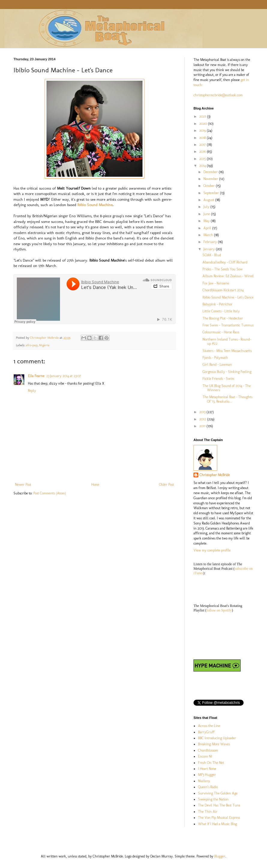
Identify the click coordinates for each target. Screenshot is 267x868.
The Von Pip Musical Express (219, 818)
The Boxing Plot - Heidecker (223, 318)
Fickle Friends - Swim (218, 379)
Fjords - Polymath (215, 358)
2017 (203, 145)
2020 (204, 124)
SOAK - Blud (212, 255)
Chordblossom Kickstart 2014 (223, 290)
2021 (203, 116)
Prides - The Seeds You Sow (223, 269)
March (209, 235)
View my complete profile (212, 550)
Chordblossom (208, 750)
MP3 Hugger (207, 775)
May (207, 221)
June (207, 214)
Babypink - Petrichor (217, 304)
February (211, 242)
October (210, 186)
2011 (203, 426)
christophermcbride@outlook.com (218, 95)
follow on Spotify (219, 610)
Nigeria (44, 345)
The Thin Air (208, 812)
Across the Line (209, 726)
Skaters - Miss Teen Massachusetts (227, 351)
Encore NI (205, 756)
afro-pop (32, 345)
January (210, 249)
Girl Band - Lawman (217, 365)
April (208, 228)
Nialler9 (204, 781)
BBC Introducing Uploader (217, 738)
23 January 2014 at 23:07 (64, 376)
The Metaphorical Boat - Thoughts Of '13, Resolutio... (227, 399)
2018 (203, 138)
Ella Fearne (36, 376)
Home (95, 485)
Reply (32, 391)
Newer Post (23, 485)
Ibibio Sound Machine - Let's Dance (228, 297)
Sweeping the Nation (213, 799)
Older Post (166, 485)
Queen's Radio (208, 787)
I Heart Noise (207, 769)
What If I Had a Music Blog (217, 824)
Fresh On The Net (211, 763)
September (212, 193)
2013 (203, 412)
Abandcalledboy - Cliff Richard (225, 262)
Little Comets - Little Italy (221, 311)
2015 (203, 159)
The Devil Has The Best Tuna (219, 805)
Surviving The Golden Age (218, 793)
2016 (203, 152)
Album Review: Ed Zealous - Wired (228, 276)
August (209, 200)
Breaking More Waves (214, 744)
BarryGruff (206, 732)
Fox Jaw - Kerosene (216, 283)
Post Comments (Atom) (50, 493)
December (211, 172)
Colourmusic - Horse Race (221, 332)
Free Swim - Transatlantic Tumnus (228, 325)
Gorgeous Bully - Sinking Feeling (227, 372)
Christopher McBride (215, 475)
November (211, 179)
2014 (203, 166)
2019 (203, 131)
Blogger (220, 856)
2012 (203, 419)
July (207, 207)
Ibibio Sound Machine (95, 205)
